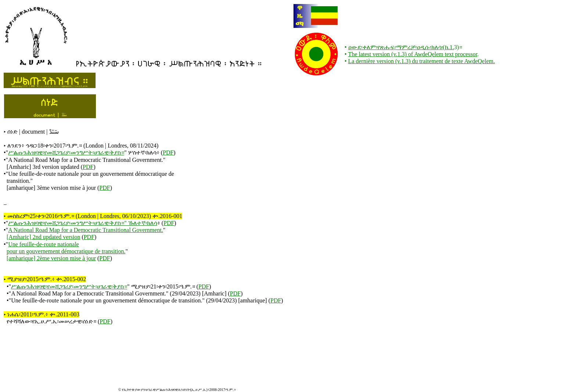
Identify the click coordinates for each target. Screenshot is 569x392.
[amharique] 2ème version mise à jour (51, 258)
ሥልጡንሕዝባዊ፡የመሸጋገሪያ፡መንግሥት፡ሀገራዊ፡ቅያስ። (66, 153)
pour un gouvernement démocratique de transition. (66, 251)
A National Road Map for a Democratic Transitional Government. (86, 230)
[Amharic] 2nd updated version (43, 237)
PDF (168, 153)
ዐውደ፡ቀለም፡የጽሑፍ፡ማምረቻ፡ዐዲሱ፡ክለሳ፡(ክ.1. (401, 47)
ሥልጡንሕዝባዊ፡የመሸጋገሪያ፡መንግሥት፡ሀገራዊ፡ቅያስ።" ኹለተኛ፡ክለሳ (83, 223)
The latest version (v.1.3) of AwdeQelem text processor (413, 54)
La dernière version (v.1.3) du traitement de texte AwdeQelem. (422, 61)
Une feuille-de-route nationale (44, 244)
